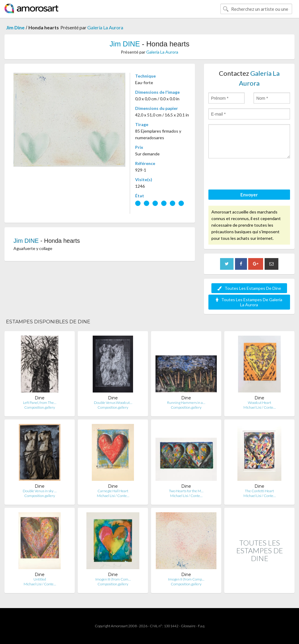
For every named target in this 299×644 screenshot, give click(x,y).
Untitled (40, 579)
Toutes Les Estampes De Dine (249, 288)
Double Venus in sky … (40, 491)
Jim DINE (125, 44)
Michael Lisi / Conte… (260, 407)
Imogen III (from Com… (113, 579)
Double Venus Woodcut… (113, 403)
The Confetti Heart (259, 491)
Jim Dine (15, 27)
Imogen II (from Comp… (186, 579)
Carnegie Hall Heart (113, 491)
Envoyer (249, 195)
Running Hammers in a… (186, 403)
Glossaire (188, 626)
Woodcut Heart (260, 403)
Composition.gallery (40, 407)
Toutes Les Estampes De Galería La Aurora (249, 302)
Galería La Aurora (105, 27)
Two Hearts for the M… (186, 491)
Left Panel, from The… (40, 403)
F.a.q (201, 626)
